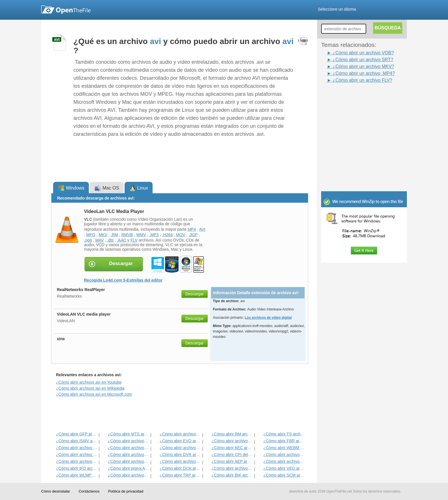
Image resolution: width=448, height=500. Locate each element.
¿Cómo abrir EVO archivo (180, 441)
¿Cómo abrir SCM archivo (284, 475)
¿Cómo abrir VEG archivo (284, 468)
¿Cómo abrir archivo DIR (77, 455)
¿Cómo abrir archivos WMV (128, 461)
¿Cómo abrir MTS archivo (128, 434)
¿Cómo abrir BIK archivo (232, 475)
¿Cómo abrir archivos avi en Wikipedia (90, 388)
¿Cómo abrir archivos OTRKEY (180, 461)
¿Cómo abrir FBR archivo (284, 441)
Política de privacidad (126, 491)
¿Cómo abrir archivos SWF (128, 448)
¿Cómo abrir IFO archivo (77, 468)
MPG (91, 235)
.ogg (88, 240)
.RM (114, 235)
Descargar (195, 294)
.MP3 (154, 235)
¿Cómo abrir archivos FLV (128, 475)
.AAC (122, 240)
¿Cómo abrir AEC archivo (232, 448)
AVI (202, 229)
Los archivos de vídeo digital (268, 318)
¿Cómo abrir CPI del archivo (232, 455)
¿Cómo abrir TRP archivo (180, 475)
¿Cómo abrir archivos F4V (284, 455)
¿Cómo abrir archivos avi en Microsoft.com (94, 394)
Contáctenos (89, 491)
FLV (134, 240)
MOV (181, 235)
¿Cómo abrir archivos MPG (180, 434)
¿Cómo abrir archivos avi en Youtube (89, 382)
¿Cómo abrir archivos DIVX (77, 461)
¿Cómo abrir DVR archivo (180, 455)
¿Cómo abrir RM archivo (232, 434)
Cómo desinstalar (56, 491)
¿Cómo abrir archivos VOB (232, 441)
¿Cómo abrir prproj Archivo (128, 468)
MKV (103, 235)
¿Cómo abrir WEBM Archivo (284, 448)
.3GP (193, 235)
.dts (110, 240)
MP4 (192, 229)
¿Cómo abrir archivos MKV (284, 461)
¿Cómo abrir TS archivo (284, 434)
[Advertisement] (355, 97)
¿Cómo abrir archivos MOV (232, 468)
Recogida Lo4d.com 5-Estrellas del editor (123, 280)
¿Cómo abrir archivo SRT (77, 448)
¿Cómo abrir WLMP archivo (77, 475)
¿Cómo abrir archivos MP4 (128, 441)
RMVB (127, 235)
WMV (141, 235)
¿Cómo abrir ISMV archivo (77, 441)
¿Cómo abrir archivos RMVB (128, 455)
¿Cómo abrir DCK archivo (180, 468)
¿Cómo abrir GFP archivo (77, 434)
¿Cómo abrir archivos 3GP (180, 448)
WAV (99, 240)
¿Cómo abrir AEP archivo (232, 461)
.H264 (167, 235)
